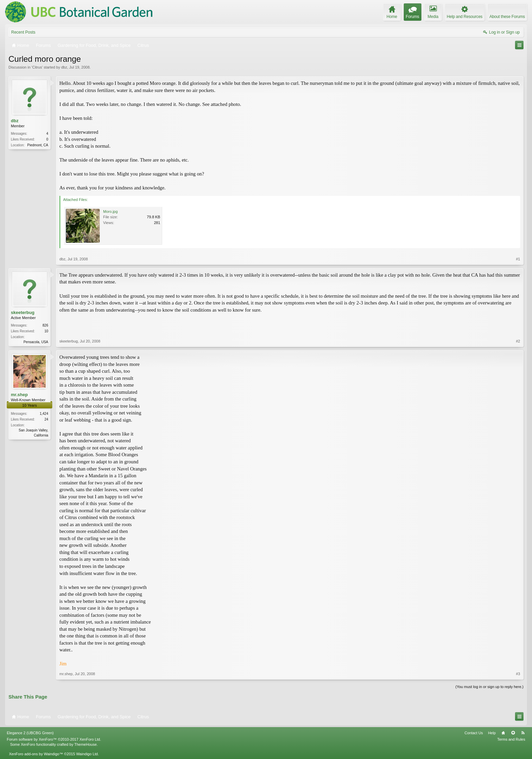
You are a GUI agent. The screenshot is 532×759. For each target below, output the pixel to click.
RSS (523, 733)
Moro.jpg (110, 211)
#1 (518, 259)
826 (45, 325)
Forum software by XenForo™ (54, 739)
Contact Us (474, 733)
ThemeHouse (85, 744)
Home (503, 733)
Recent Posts (23, 32)
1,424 (44, 414)
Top (513, 733)
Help (492, 733)
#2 (518, 341)
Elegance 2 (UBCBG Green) (30, 733)
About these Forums (507, 17)
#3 (518, 674)
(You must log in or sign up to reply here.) (489, 687)
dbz (64, 67)
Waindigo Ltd (87, 754)
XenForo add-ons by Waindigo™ (36, 754)
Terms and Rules (511, 739)
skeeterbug (23, 312)
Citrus (37, 67)
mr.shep (19, 395)
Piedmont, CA (38, 145)
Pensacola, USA (36, 342)
